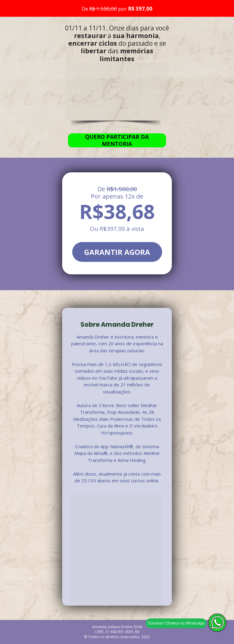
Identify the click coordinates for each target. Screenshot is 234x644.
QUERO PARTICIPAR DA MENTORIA (117, 140)
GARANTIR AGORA (117, 252)
